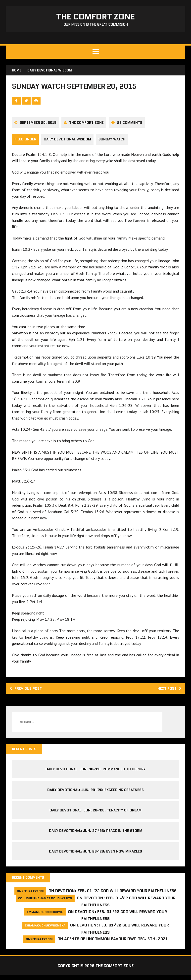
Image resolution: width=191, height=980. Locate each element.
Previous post (28, 692)
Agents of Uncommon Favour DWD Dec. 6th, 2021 (116, 944)
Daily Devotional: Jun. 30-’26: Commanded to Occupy (95, 773)
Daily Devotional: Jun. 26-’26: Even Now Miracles (95, 856)
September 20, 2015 (39, 126)
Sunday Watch (113, 143)
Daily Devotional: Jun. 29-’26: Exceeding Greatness (95, 794)
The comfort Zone (87, 126)
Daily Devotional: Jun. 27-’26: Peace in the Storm (96, 835)
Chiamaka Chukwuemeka (45, 930)
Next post (168, 692)
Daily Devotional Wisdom (68, 143)
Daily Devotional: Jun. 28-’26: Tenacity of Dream (95, 814)
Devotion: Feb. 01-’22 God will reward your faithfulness (116, 895)
